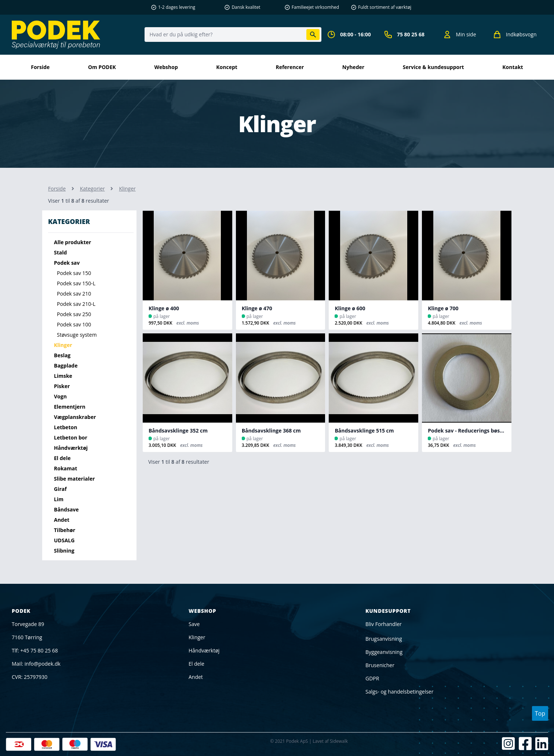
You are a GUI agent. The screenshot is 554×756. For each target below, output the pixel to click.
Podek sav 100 (74, 324)
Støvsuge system (77, 335)
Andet (62, 520)
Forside (40, 67)
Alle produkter (72, 242)
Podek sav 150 (74, 273)
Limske (63, 376)
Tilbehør (65, 530)
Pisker (62, 386)
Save (194, 624)
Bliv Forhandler (384, 624)
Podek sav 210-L (76, 304)
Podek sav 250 (74, 314)
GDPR (372, 678)
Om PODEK (102, 67)
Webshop (166, 67)
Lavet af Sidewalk (330, 741)
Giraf (60, 489)
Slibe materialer (74, 479)
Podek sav (67, 263)
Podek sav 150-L (76, 283)
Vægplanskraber (75, 417)
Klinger (63, 345)
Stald (60, 252)
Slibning (64, 551)
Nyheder (353, 67)
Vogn (60, 396)
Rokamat (65, 468)
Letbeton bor (71, 437)
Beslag (62, 355)
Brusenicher (380, 665)
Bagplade (66, 366)
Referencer (290, 67)
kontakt (513, 67)
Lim (59, 499)
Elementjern (70, 407)
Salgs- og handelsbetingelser (399, 692)
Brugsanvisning (384, 639)
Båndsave (66, 509)
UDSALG (64, 540)
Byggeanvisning (384, 652)
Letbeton (65, 427)
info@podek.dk (43, 664)
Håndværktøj (71, 448)
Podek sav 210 (74, 294)
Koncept (227, 67)
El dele (62, 458)
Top (540, 713)
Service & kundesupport (433, 67)
